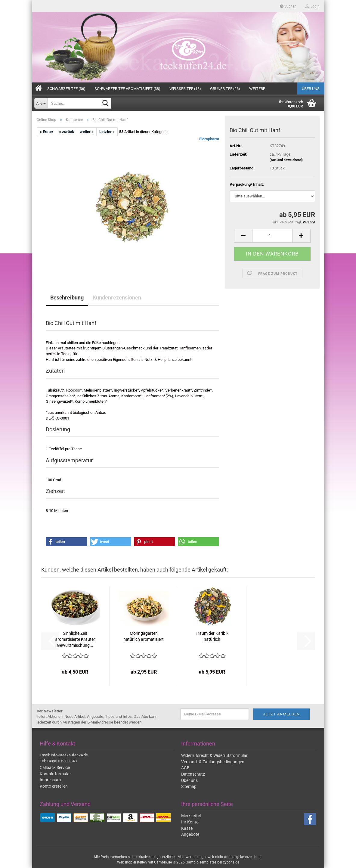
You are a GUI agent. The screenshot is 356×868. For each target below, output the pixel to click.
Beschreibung (67, 298)
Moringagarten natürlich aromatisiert (144, 636)
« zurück (67, 132)
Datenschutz (193, 774)
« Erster (46, 132)
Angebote (190, 834)
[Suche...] (41, 103)
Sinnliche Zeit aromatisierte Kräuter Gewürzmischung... (75, 639)
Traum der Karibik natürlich (212, 636)
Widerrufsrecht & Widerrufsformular (214, 755)
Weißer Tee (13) (185, 89)
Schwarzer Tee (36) (66, 89)
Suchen (288, 6)
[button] (243, 236)
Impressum (50, 780)
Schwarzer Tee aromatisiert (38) (127, 89)
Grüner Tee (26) (225, 89)
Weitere (257, 89)
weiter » (87, 132)
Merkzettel (191, 816)
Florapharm (209, 139)
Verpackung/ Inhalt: (247, 184)
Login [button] (313, 6)
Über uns (311, 89)
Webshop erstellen (132, 862)
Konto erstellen (54, 786)
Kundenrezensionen (117, 298)
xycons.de (231, 862)
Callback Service (55, 767)
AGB (185, 768)
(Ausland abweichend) (286, 160)
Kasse (187, 828)
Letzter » (107, 132)
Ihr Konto (190, 822)
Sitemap (189, 786)
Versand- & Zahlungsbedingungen (213, 762)
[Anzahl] (272, 236)
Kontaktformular (55, 774)
